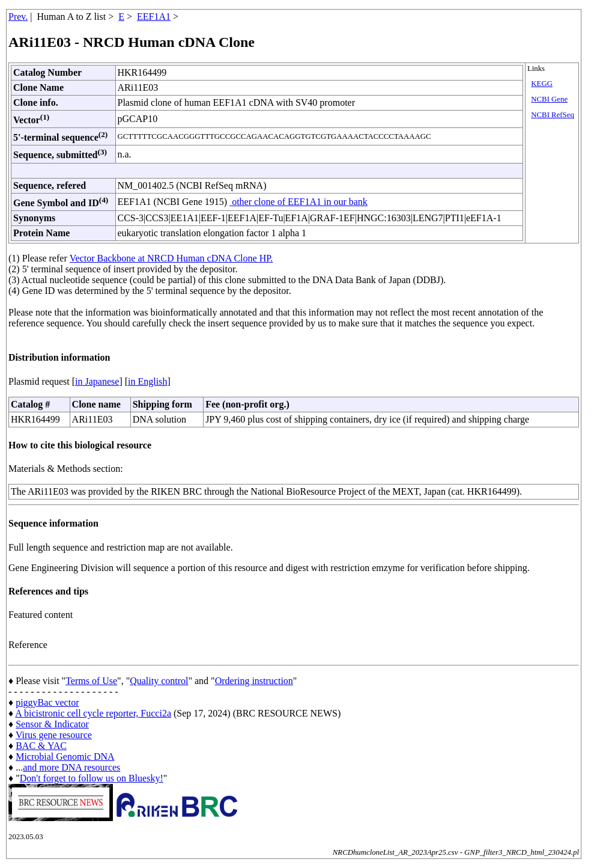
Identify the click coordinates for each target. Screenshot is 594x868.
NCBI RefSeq (552, 115)
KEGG (542, 84)
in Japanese (97, 381)
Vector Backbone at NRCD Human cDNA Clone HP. (171, 258)
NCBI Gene (549, 99)
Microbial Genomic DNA (65, 756)
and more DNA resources (71, 767)
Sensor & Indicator (52, 724)
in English (147, 381)
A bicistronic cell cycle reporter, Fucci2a (93, 713)
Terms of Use (91, 681)
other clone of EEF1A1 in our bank (299, 202)
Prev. (18, 17)
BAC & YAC (41, 746)
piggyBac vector (47, 702)
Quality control (159, 681)
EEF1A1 (154, 17)
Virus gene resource (54, 735)
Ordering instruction (254, 681)
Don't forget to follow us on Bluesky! (92, 778)
